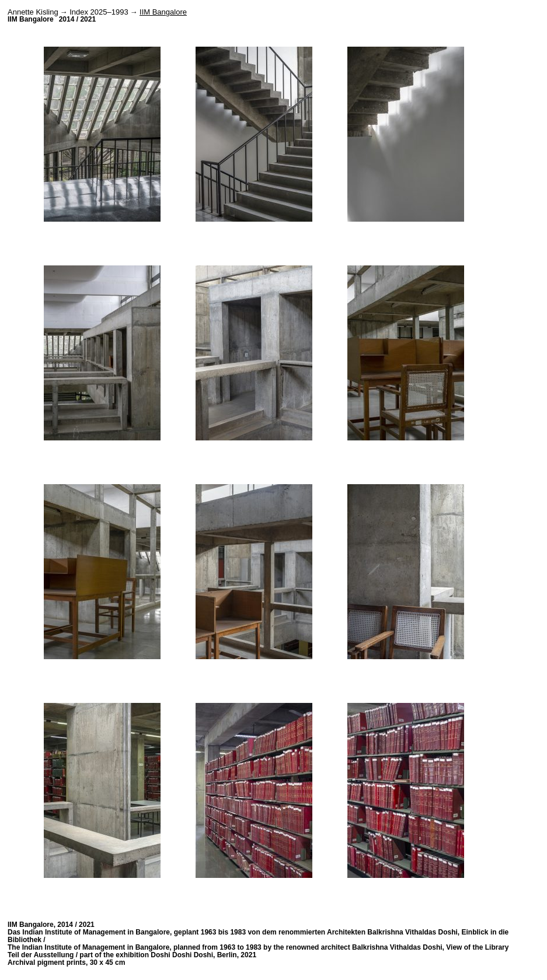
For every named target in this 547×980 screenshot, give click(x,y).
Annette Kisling (33, 12)
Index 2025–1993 (99, 12)
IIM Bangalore (163, 12)
